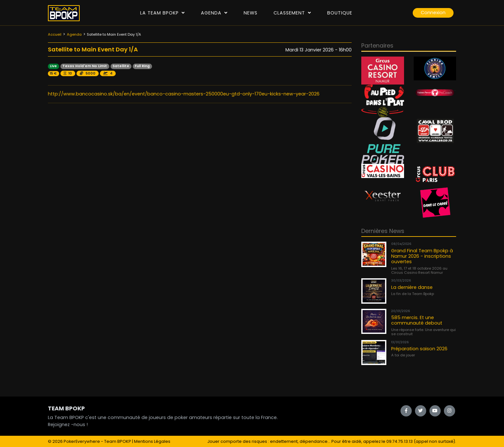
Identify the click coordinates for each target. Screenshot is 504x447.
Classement (292, 13)
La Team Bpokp (162, 13)
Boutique (340, 13)
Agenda (214, 13)
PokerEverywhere (82, 441)
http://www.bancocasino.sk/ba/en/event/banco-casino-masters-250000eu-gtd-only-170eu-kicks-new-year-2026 (184, 94)
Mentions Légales (152, 441)
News (251, 13)
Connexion (433, 13)
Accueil (55, 34)
